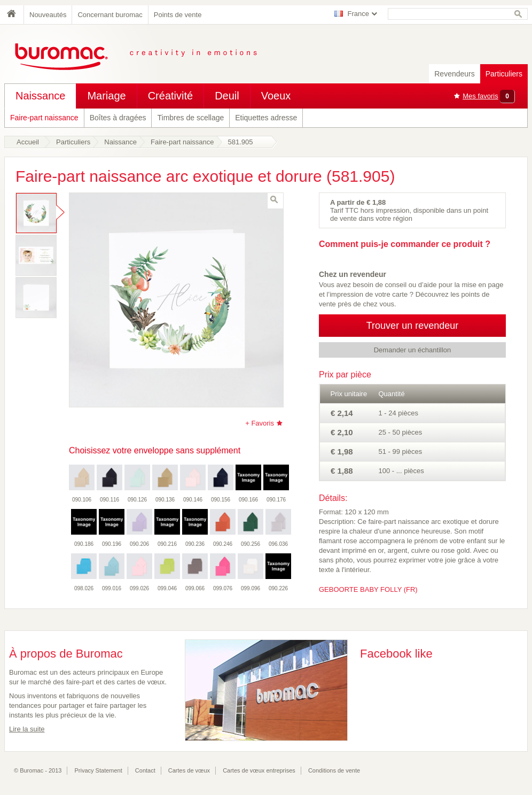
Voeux (276, 96)
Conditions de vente (334, 770)
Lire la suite (27, 729)
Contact (145, 770)
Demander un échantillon (413, 350)
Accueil (28, 142)
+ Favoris (260, 423)
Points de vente (178, 15)
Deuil (227, 96)
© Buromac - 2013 (38, 770)
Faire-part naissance (44, 118)
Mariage (106, 96)
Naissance (40, 96)
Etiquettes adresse (266, 118)
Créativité (170, 96)
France (358, 14)
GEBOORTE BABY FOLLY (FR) (368, 589)
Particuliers (504, 74)
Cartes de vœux (189, 770)
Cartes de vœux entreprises (259, 770)
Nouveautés (48, 15)
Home (14, 15)
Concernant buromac (110, 15)
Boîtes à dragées (118, 118)
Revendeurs (455, 74)
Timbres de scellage (190, 118)
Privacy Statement (99, 770)
